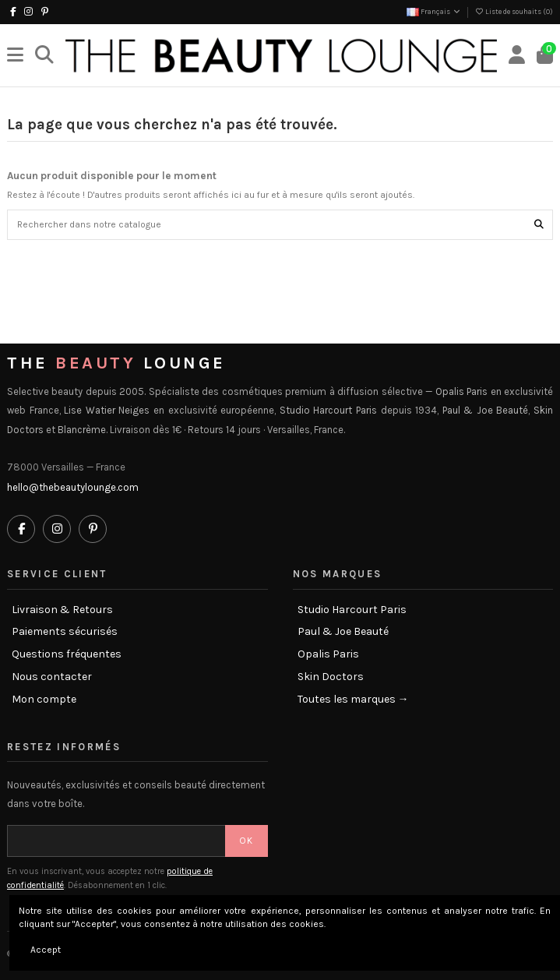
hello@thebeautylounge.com (73, 487)
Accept (46, 950)
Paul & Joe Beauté (343, 632)
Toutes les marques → (353, 700)
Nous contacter (52, 677)
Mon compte (44, 700)
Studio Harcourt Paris (352, 610)
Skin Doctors (331, 677)
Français (434, 11)
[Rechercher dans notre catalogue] (539, 225)
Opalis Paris (328, 654)
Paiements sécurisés (65, 632)
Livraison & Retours (62, 610)
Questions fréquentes (67, 654)
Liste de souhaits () (514, 11)
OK (246, 841)
